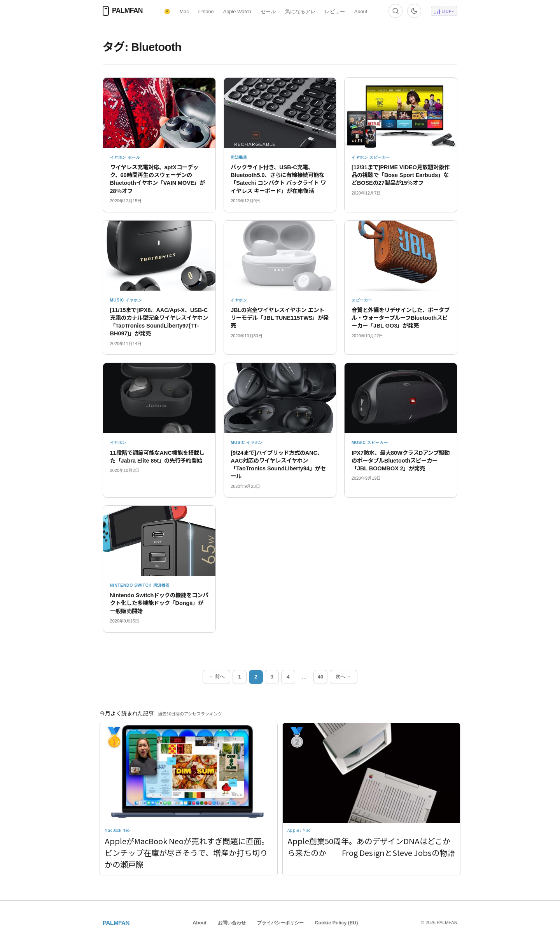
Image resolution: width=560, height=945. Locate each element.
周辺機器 (239, 157)
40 (321, 677)
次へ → (343, 677)
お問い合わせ (232, 923)
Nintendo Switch (131, 585)
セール (268, 11)
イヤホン (118, 157)
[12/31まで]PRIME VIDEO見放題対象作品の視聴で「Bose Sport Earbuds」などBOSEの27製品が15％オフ (401, 175)
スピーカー (380, 157)
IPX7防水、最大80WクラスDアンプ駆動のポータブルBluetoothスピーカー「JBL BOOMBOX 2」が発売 (401, 461)
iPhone (206, 11)
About (361, 11)
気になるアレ (300, 11)
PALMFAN (116, 923)
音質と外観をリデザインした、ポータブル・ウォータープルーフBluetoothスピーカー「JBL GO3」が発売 (401, 318)
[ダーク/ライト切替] (414, 11)
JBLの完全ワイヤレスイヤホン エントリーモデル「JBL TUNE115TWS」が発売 (280, 318)
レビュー (335, 11)
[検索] (395, 11)
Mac (184, 11)
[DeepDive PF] (444, 11)
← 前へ (217, 677)
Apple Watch (237, 11)
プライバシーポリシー (280, 923)
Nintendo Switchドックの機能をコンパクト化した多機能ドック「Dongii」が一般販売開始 (159, 603)
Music (117, 300)
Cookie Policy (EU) (337, 923)
